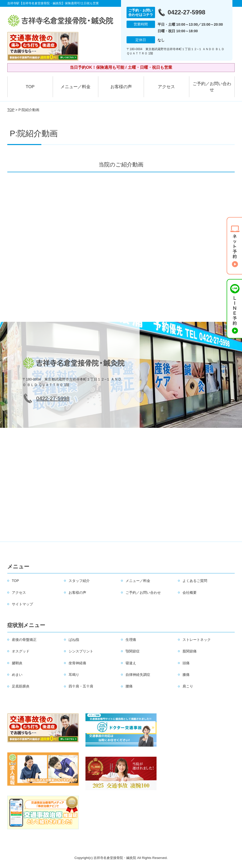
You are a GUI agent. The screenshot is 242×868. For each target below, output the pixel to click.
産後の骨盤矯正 (24, 640)
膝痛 (186, 675)
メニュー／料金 (75, 87)
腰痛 (129, 686)
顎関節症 (133, 651)
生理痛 (131, 640)
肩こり (188, 686)
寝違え (131, 663)
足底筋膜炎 (21, 686)
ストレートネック (197, 640)
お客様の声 (121, 87)
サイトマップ (22, 604)
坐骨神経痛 (77, 663)
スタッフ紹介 (79, 581)
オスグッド (21, 651)
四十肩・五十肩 (81, 686)
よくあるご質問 (195, 581)
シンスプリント (81, 651)
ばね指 (74, 640)
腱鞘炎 (17, 663)
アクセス (166, 87)
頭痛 (186, 663)
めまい (17, 675)
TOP (30, 87)
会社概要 (190, 593)
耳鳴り (74, 675)
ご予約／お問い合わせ (212, 87)
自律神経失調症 (138, 675)
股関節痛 (190, 651)
